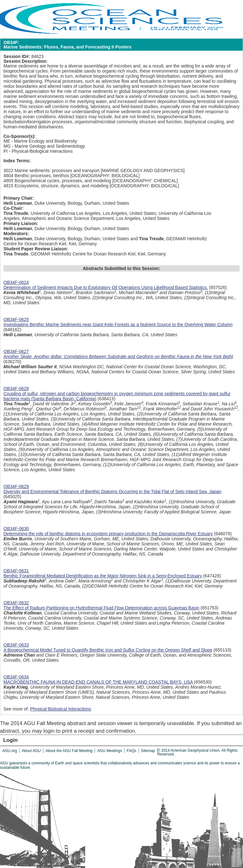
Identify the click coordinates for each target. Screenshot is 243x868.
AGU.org (10, 751)
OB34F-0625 (16, 319)
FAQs (132, 751)
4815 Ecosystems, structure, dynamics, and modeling (56, 186)
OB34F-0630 (16, 529)
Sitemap (148, 751)
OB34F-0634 (16, 677)
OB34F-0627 (16, 351)
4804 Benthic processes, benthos (36, 176)
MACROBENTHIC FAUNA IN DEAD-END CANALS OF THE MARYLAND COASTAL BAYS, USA (98, 682)
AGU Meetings (109, 751)
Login (10, 740)
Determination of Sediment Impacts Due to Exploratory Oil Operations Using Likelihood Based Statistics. (106, 287)
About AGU (31, 751)
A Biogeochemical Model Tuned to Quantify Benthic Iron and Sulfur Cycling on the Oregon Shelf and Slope (108, 650)
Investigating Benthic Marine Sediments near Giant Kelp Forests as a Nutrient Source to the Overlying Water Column (118, 325)
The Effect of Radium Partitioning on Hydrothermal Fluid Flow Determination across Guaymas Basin (101, 608)
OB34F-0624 (16, 282)
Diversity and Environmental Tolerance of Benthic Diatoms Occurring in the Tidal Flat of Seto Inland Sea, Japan (112, 492)
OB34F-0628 (16, 389)
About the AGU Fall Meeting (69, 751)
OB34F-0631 (16, 571)
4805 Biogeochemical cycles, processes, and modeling (57, 181)
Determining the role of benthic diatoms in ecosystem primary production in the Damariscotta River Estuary (108, 534)
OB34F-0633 (16, 645)
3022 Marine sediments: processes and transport (52, 170)
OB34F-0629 (16, 486)
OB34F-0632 (16, 603)
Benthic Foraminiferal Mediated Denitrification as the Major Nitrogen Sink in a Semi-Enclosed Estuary (103, 576)
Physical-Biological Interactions (61, 709)
